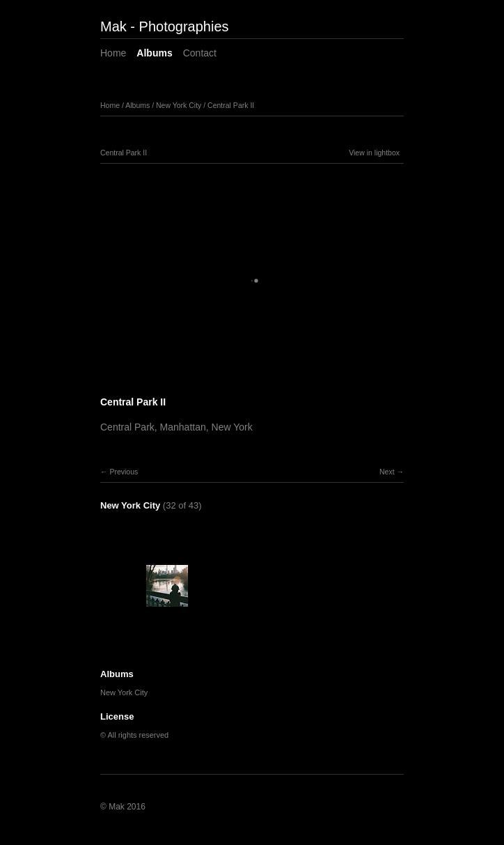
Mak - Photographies (165, 26)
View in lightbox (374, 153)
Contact (200, 53)
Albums (154, 53)
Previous (124, 472)
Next (387, 472)
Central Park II (231, 105)
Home (113, 53)
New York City (179, 105)
